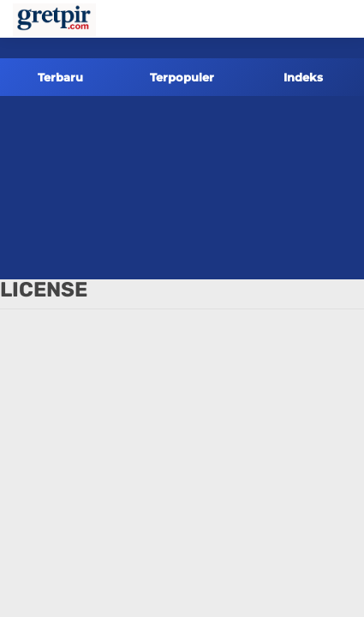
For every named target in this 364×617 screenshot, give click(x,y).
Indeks (303, 77)
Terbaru (60, 77)
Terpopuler (182, 77)
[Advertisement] (182, 188)
